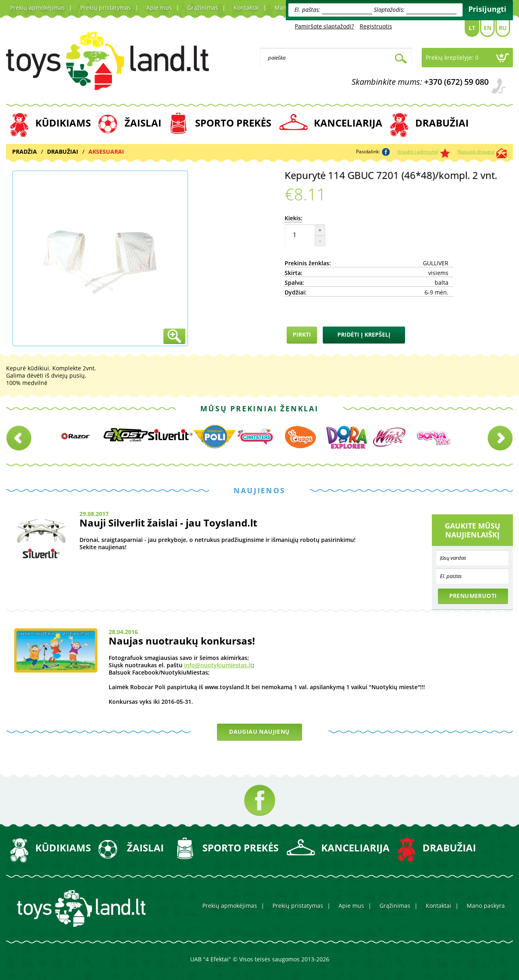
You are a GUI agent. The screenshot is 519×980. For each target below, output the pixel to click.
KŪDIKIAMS (63, 123)
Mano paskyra (486, 906)
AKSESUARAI (106, 152)
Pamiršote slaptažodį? (324, 26)
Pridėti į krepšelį (364, 334)
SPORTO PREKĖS (233, 123)
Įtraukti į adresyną (418, 152)
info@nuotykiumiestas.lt (218, 665)
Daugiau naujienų (259, 732)
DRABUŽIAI (442, 123)
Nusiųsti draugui (476, 152)
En (488, 28)
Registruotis (376, 26)
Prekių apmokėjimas (38, 8)
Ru (503, 28)
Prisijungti (487, 9)
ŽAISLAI (143, 123)
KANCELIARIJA (348, 123)
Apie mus (159, 8)
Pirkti (302, 334)
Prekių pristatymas (106, 8)
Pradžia (25, 152)
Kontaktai (246, 8)
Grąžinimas (203, 8)
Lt (472, 28)
